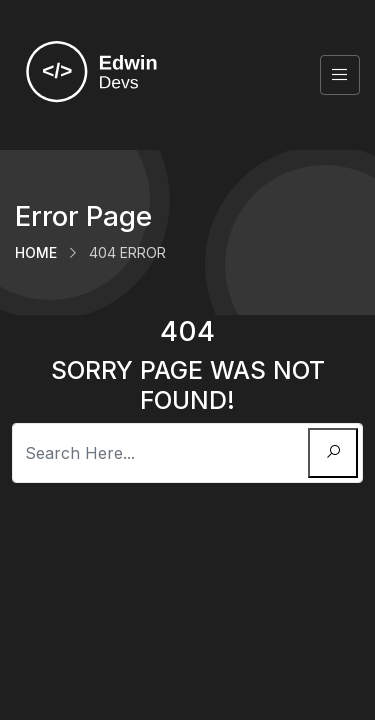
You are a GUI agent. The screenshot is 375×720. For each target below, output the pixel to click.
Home (36, 252)
